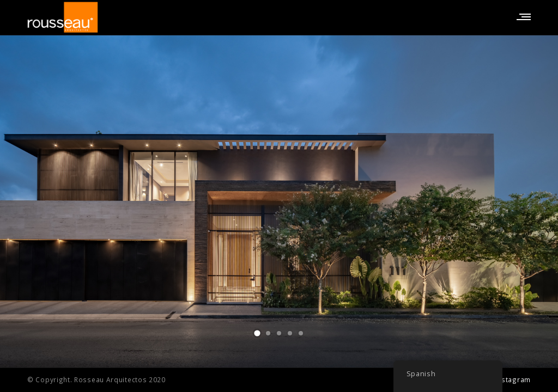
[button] (257, 333)
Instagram (513, 379)
